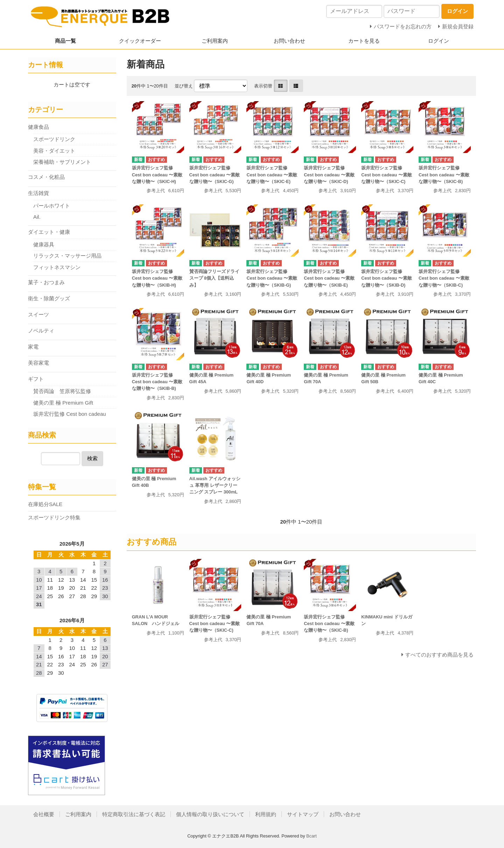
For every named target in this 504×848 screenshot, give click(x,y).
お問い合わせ (289, 41)
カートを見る (364, 41)
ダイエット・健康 (49, 232)
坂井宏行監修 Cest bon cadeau (70, 414)
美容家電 (38, 363)
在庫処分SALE (45, 504)
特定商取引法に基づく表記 (134, 814)
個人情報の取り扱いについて (210, 814)
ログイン (439, 41)
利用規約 (266, 814)
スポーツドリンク (54, 139)
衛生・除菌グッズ (49, 298)
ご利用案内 (215, 41)
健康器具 (44, 244)
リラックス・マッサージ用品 (67, 256)
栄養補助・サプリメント (62, 162)
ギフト (36, 379)
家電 (33, 347)
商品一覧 (65, 41)
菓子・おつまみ (46, 282)
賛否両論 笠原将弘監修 (62, 391)
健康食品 (38, 127)
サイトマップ (303, 814)
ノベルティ (41, 331)
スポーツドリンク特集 (54, 517)
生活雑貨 (38, 193)
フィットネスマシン (57, 267)
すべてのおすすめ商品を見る (439, 655)
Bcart (311, 836)
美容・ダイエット (54, 151)
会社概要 (44, 814)
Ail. (37, 217)
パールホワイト (52, 206)
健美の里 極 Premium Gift (66, 403)
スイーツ (38, 314)
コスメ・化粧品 (46, 177)
